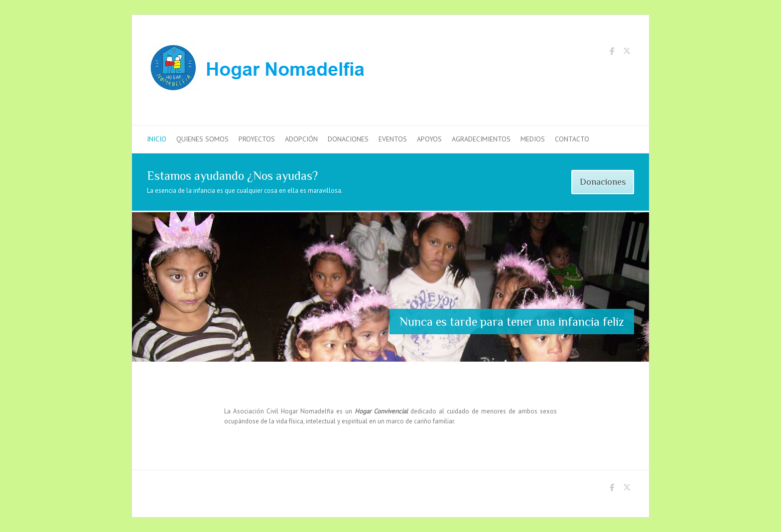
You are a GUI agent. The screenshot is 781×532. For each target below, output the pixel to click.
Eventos (393, 139)
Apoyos (429, 139)
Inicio (157, 139)
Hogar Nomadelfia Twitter (627, 53)
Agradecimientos (481, 139)
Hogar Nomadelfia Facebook (612, 53)
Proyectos (257, 139)
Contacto (572, 139)
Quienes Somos (202, 139)
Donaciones (348, 139)
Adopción (301, 139)
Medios (533, 139)
